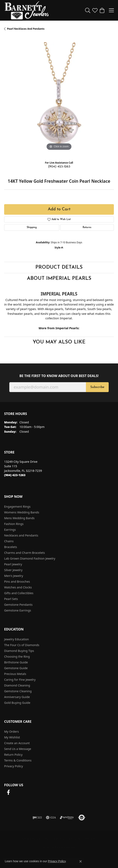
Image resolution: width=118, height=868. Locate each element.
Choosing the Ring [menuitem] (17, 657)
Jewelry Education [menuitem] (16, 639)
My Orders (11, 732)
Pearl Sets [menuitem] (11, 599)
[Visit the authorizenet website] (82, 818)
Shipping (32, 227)
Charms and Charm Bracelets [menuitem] (25, 553)
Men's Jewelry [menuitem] (14, 576)
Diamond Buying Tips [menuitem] (19, 651)
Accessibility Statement (59, 847)
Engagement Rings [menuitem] (17, 507)
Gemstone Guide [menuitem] (16, 668)
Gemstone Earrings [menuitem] (18, 610)
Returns (87, 227)
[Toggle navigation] (111, 10)
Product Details (59, 267)
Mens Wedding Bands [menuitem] (19, 518)
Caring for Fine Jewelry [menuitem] (20, 680)
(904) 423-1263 (59, 167)
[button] (88, 10)
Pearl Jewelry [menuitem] (13, 564)
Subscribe (97, 387)
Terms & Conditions (18, 760)
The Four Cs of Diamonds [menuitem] (22, 645)
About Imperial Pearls (59, 279)
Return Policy (13, 755)
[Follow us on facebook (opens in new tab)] (8, 792)
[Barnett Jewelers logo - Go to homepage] (27, 10)
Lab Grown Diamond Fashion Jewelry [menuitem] (30, 558)
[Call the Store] (15, 475)
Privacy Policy (14, 766)
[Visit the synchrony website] (67, 818)
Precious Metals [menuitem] (15, 674)
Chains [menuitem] (9, 541)
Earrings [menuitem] (10, 530)
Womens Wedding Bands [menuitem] (22, 512)
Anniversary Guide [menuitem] (17, 697)
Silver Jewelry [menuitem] (13, 570)
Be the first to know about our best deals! (59, 376)
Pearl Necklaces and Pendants (26, 29)
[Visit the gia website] (51, 818)
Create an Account (17, 743)
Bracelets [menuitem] (11, 547)
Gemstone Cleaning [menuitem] (18, 691)
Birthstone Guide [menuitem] (16, 662)
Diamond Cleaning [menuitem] (17, 685)
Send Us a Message (18, 749)
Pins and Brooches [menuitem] (17, 582)
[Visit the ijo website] (37, 818)
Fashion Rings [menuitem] (14, 524)
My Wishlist (12, 737)
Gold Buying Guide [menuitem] (17, 703)
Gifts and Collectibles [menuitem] (19, 593)
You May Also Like (59, 342)
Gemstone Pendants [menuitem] (18, 605)
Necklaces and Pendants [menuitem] (21, 535)
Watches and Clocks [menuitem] (18, 587)
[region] (59, 97)
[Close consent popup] (81, 861)
